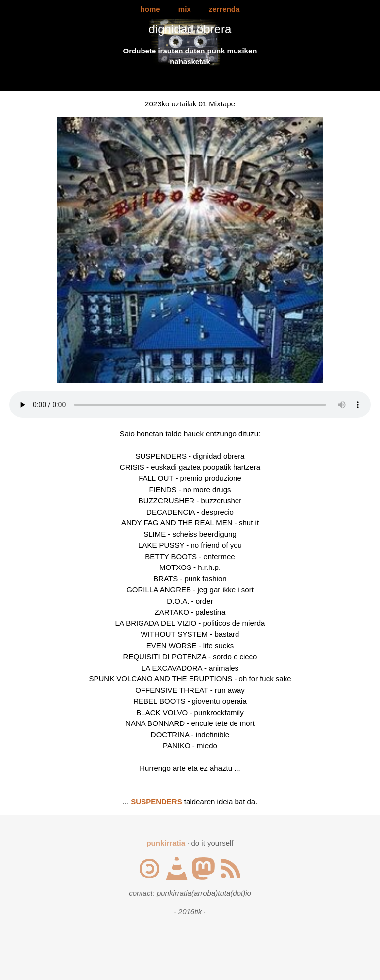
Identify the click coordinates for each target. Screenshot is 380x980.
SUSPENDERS (156, 801)
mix (185, 9)
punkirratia (166, 843)
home (150, 9)
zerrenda (224, 9)
